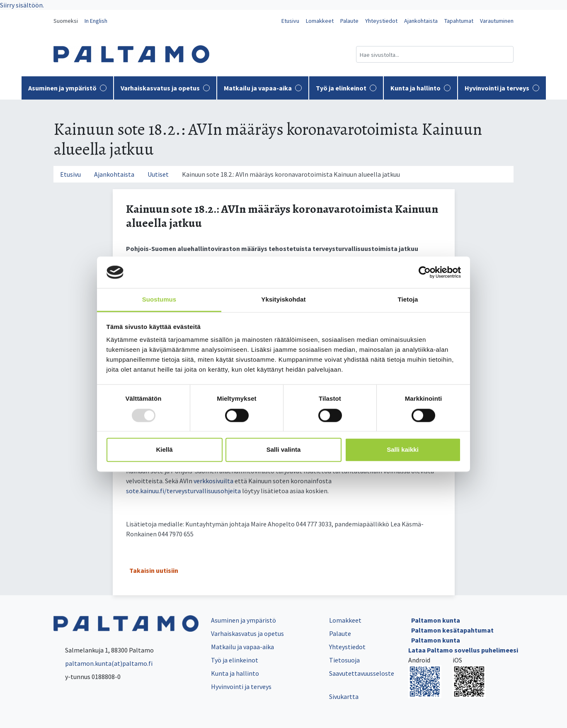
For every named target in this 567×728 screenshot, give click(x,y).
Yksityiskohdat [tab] (283, 300)
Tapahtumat (459, 21)
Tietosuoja (344, 660)
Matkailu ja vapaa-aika (263, 88)
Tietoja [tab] (408, 300)
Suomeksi (66, 21)
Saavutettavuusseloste (362, 673)
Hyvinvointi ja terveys (502, 88)
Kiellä (164, 450)
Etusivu (290, 21)
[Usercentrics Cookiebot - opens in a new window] (425, 272)
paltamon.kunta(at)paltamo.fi (103, 663)
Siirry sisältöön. (22, 5)
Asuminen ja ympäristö (67, 88)
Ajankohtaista (421, 21)
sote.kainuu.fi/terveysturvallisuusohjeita (183, 491)
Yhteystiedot (381, 21)
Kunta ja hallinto (420, 88)
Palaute (349, 21)
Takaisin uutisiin (154, 570)
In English (96, 21)
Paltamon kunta (436, 620)
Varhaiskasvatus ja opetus (165, 88)
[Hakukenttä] (435, 54)
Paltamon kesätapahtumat (452, 630)
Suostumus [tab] (159, 300)
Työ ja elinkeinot (346, 88)
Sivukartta (344, 696)
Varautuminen (497, 21)
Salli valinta (284, 450)
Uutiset (158, 174)
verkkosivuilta (213, 481)
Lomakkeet (320, 21)
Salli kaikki (403, 450)
